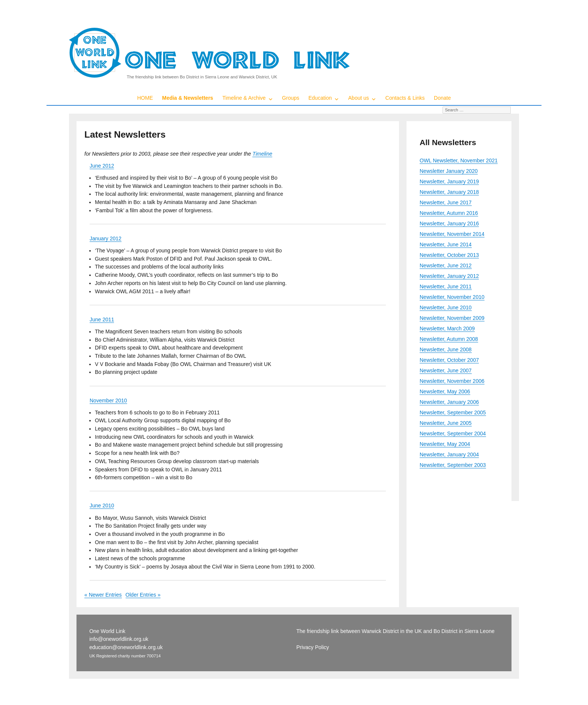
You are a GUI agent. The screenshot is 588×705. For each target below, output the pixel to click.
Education (320, 98)
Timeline (262, 154)
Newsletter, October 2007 (449, 360)
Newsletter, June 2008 (446, 349)
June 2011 (102, 319)
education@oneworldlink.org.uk (126, 647)
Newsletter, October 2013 (449, 255)
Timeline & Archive (244, 98)
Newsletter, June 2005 (446, 423)
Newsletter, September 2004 (453, 433)
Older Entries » (143, 595)
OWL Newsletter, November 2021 (459, 160)
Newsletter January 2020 (449, 171)
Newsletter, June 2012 (446, 265)
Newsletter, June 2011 (446, 286)
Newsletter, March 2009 (447, 328)
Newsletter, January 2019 (449, 181)
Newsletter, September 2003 (453, 465)
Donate (442, 98)
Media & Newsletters (187, 98)
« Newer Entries (103, 595)
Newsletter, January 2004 (449, 454)
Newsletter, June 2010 (446, 307)
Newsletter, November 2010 (452, 297)
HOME (145, 98)
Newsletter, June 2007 (446, 370)
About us (359, 98)
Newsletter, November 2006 (452, 381)
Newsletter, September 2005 (453, 412)
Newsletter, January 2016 (449, 223)
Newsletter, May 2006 (445, 391)
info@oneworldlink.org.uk (119, 639)
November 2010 (108, 400)
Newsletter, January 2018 (449, 192)
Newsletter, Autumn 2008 (449, 339)
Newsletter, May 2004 (445, 444)
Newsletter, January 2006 (449, 402)
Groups (291, 98)
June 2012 (102, 166)
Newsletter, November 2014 (452, 234)
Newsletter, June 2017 (446, 202)
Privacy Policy (313, 647)
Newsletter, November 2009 (452, 318)
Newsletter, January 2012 (449, 276)
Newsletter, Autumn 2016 (449, 213)
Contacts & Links (405, 98)
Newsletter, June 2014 (446, 244)
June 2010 (102, 505)
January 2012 (106, 238)
